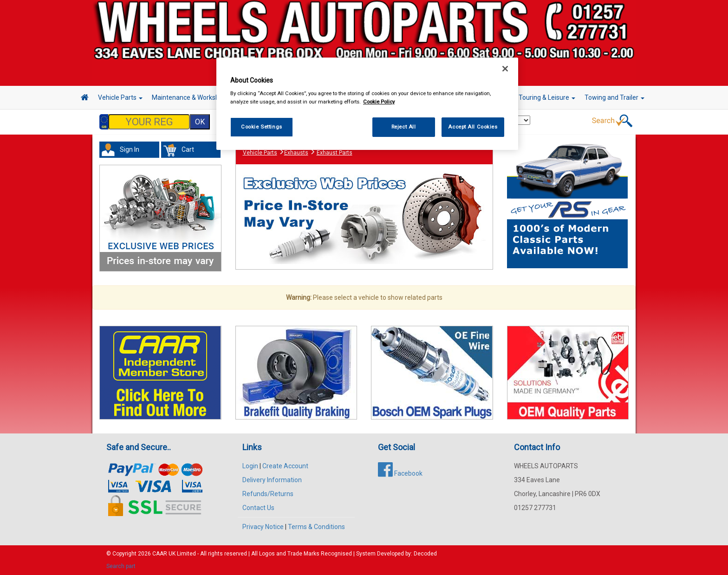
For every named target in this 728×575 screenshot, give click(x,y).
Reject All (404, 127)
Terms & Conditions (316, 527)
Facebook (400, 473)
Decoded (425, 554)
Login (250, 466)
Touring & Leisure (547, 97)
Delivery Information (272, 480)
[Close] (505, 69)
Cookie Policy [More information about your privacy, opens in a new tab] (379, 102)
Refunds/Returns (268, 494)
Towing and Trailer (614, 97)
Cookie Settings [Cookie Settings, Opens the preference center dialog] (262, 127)
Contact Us (258, 508)
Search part (121, 566)
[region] (367, 104)
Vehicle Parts (120, 97)
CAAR (160, 554)
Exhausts (296, 153)
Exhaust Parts (335, 153)
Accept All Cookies (473, 127)
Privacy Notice (263, 527)
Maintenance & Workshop (192, 97)
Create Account (285, 466)
